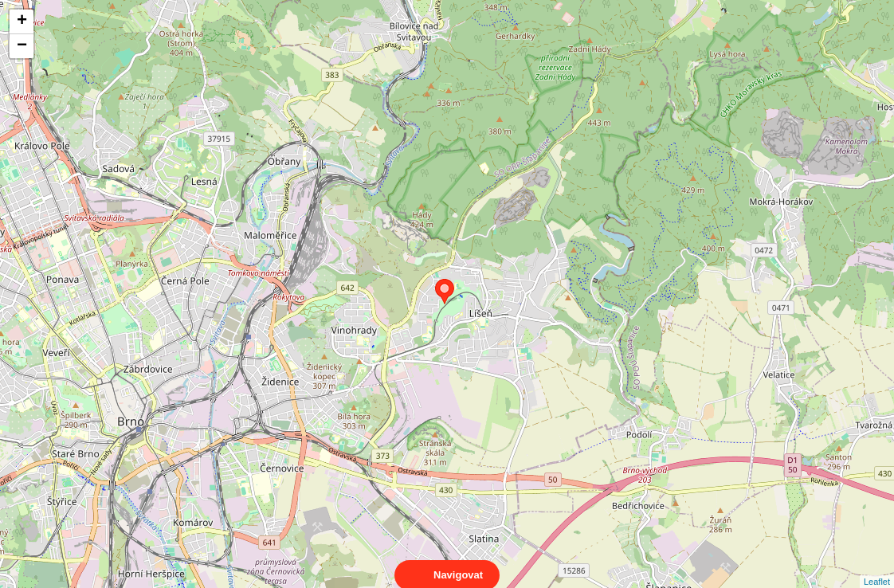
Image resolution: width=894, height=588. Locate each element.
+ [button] (22, 22)
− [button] (22, 46)
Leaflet (877, 567)
